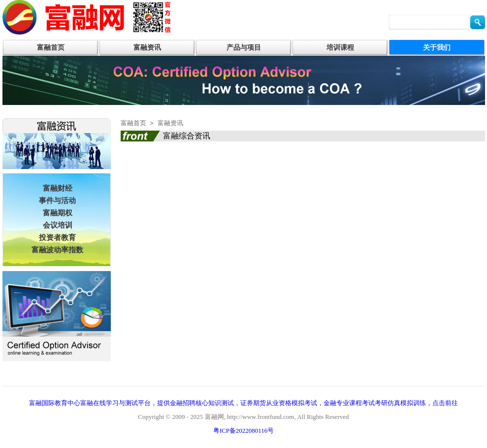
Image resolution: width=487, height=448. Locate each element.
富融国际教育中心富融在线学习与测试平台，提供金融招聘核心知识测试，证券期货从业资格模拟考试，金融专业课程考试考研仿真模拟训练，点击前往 (243, 403)
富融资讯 (147, 48)
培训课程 (340, 48)
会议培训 (58, 225)
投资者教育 (57, 238)
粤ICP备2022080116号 (244, 431)
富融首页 (51, 48)
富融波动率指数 (57, 250)
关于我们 (437, 48)
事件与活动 (57, 201)
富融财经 (58, 188)
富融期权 (58, 213)
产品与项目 (244, 48)
